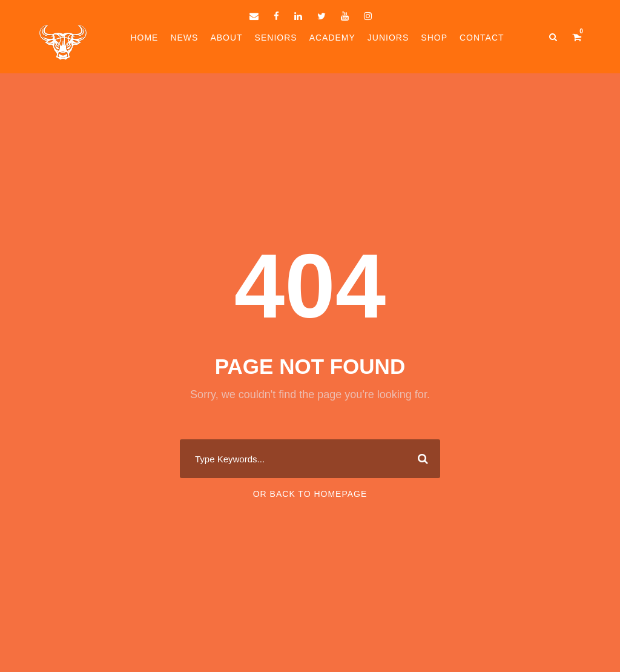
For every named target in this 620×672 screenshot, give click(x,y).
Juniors (388, 38)
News (184, 38)
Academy (332, 38)
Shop (434, 38)
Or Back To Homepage (310, 494)
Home (144, 38)
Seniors (276, 38)
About (226, 38)
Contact (482, 38)
